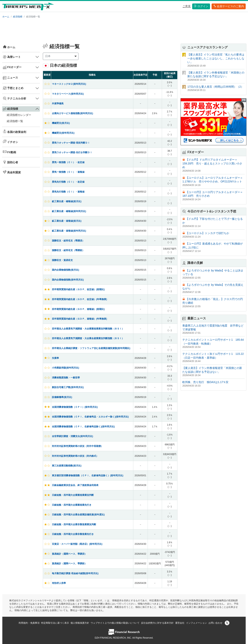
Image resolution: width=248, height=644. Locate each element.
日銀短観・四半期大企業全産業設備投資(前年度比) (78, 515)
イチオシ (10, 142)
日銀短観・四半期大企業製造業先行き (72, 505)
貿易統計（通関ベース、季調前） (69, 564)
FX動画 (9, 152)
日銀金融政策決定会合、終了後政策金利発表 (75, 485)
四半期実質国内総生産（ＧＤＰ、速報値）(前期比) (78, 309)
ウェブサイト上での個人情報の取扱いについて (115, 623)
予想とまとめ (13, 88)
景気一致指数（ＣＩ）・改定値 (68, 162)
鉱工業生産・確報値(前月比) (67, 201)
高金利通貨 (12, 172)
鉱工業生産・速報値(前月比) (67, 221)
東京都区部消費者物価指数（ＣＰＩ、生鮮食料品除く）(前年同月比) (88, 476)
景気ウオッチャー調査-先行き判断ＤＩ (72, 152)
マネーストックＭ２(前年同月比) (69, 84)
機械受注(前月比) (61, 123)
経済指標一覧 (15, 121)
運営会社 (180, 623)
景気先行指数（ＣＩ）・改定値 (68, 182)
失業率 (55, 358)
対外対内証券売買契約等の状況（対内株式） (75, 456)
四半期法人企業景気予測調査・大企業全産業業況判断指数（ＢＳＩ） (88, 338)
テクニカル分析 (15, 98)
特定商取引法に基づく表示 (55, 623)
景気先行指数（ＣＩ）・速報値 (68, 192)
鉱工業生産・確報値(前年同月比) (69, 211)
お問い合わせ (215, 623)
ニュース (10, 78)
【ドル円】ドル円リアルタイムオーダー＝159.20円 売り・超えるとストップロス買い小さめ (212, 163)
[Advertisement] (124, 30)
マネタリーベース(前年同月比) (68, 94)
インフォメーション (196, 623)
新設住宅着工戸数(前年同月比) (68, 387)
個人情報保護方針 (80, 623)
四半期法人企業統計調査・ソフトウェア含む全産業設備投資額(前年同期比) (91, 348)
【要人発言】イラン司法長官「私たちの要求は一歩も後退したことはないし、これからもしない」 (216, 58)
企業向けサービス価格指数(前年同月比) (72, 113)
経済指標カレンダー (19, 115)
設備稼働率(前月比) (62, 397)
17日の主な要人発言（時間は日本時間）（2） (215, 87)
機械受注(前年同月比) (63, 133)
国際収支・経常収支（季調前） (68, 250)
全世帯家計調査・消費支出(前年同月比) (72, 436)
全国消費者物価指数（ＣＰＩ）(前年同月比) (75, 407)
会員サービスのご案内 (229, 6)
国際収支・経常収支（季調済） (68, 241)
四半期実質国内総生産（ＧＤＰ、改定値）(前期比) (78, 289)
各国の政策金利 (15, 132)
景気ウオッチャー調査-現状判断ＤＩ (71, 143)
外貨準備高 (58, 103)
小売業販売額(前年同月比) (65, 368)
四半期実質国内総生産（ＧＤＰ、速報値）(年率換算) (79, 319)
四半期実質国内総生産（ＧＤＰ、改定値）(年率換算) (79, 299)
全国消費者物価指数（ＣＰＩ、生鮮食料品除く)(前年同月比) (83, 427)
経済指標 (18, 17)
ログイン (201, 6)
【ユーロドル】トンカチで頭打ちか (208, 233)
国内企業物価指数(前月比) (65, 270)
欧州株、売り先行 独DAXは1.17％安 (205, 382)
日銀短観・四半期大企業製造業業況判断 (73, 495)
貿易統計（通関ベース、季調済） (69, 554)
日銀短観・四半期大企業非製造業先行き (73, 534)
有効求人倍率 (59, 583)
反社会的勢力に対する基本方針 (157, 623)
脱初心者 (10, 162)
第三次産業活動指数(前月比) (67, 466)
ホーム (6, 17)
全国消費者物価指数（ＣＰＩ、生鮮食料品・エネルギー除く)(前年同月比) (90, 417)
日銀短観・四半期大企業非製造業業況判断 (74, 524)
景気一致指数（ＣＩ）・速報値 (68, 172)
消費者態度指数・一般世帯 (66, 378)
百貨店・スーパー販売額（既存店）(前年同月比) (77, 544)
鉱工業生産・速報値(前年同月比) (69, 231)
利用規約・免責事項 (29, 623)
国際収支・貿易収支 (62, 260)
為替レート (12, 57)
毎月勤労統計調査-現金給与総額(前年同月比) (75, 573)
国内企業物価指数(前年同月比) (68, 280)
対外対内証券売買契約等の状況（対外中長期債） (77, 446)
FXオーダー (12, 67)
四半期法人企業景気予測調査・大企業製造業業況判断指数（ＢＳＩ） (88, 329)
